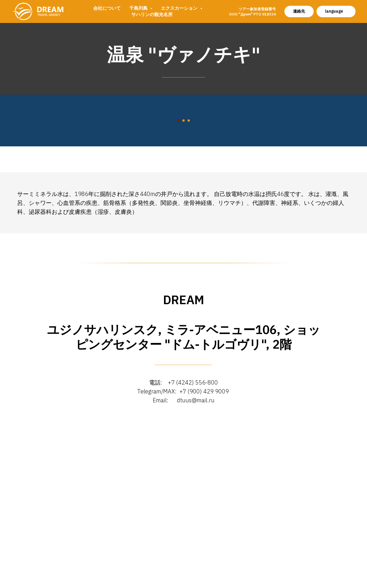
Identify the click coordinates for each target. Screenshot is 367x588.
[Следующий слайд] (321, 191)
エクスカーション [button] (180, 8)
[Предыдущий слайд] (46, 191)
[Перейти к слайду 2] (183, 278)
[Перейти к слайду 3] (189, 278)
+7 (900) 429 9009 (205, 549)
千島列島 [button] (139, 8)
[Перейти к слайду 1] (178, 278)
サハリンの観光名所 (152, 14)
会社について (107, 8)
